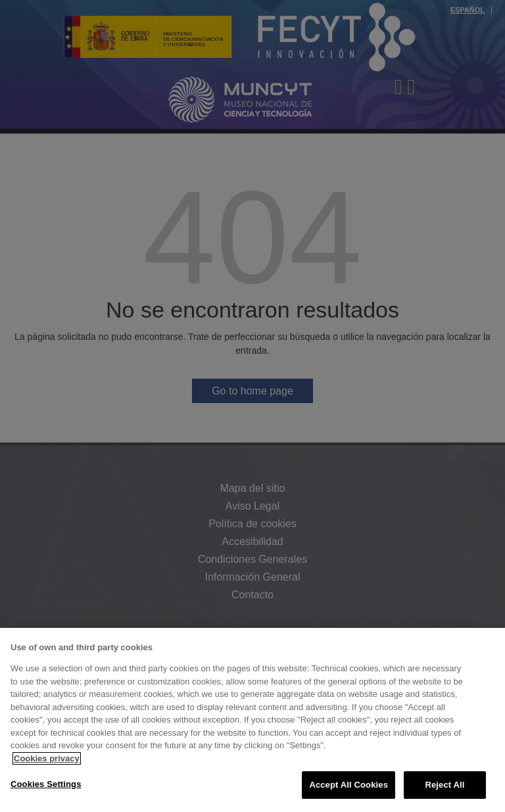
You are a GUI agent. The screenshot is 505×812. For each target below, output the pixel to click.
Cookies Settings (46, 784)
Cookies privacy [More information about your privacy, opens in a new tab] (47, 758)
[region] (252, 720)
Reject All (445, 785)
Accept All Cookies (349, 785)
